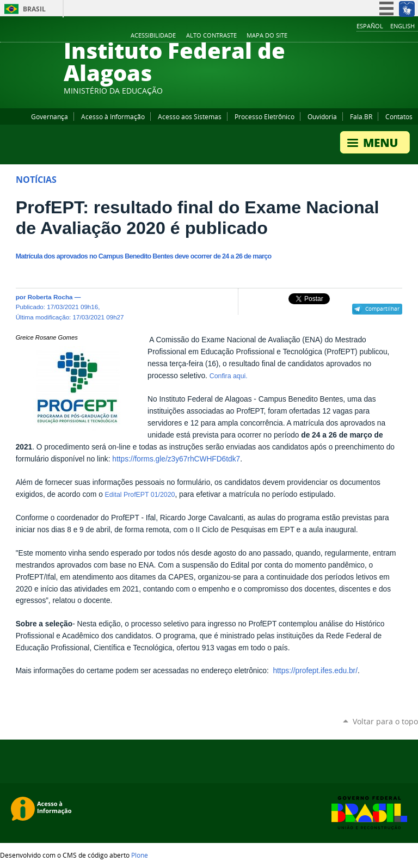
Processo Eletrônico (265, 116)
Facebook (358, 36)
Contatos (399, 116)
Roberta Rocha (50, 297)
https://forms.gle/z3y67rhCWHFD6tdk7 (176, 459)
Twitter (399, 36)
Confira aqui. (229, 376)
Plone (140, 855)
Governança (50, 116)
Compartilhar (382, 309)
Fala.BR (361, 116)
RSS (413, 36)
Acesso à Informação (113, 116)
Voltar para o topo (385, 721)
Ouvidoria (322, 116)
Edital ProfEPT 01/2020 (140, 495)
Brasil (34, 9)
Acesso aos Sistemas (190, 116)
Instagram (385, 36)
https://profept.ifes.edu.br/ (315, 671)
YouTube (372, 36)
